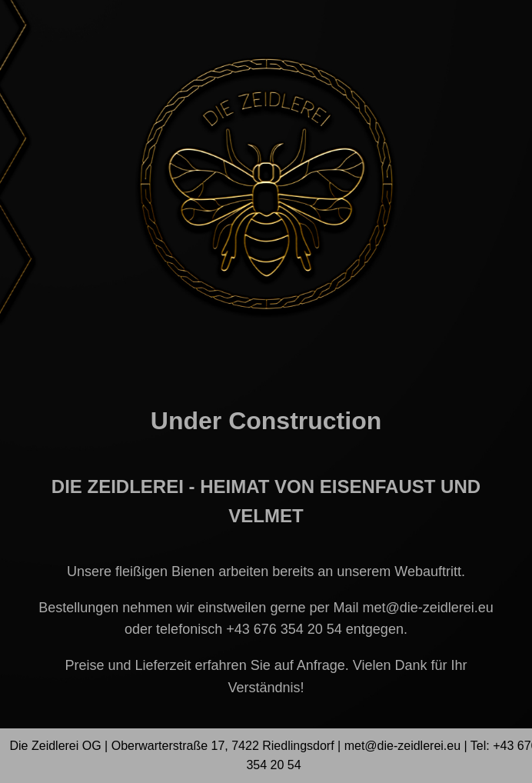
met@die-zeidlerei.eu (427, 608)
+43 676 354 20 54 (284, 629)
